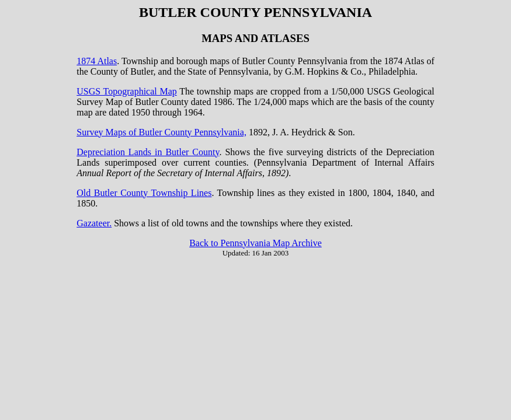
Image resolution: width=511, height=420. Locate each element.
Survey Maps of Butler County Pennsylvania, (161, 132)
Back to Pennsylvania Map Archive (255, 243)
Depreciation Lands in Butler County (148, 152)
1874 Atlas (97, 61)
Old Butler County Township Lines (144, 193)
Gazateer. (94, 223)
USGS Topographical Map (127, 91)
